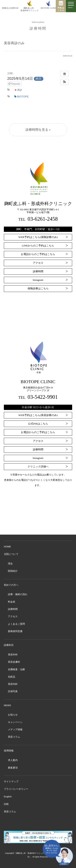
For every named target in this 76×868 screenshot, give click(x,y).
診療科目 (9, 645)
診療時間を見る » (38, 130)
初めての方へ (11, 585)
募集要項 (13, 768)
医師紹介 (13, 571)
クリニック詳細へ (38, 466)
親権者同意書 (15, 631)
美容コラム (14, 737)
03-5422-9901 (43, 397)
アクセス (38, 263)
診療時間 (38, 271)
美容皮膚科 (14, 662)
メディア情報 (15, 730)
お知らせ (13, 715)
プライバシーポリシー (16, 789)
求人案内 (13, 760)
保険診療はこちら (38, 288)
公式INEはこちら (38, 424)
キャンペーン (15, 722)
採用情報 (9, 751)
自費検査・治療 (16, 669)
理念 (10, 564)
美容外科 (13, 655)
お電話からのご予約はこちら (38, 254)
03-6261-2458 (43, 219)
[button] (64, 82)
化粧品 (12, 677)
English (8, 797)
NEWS (7, 705)
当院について (11, 554)
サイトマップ (11, 782)
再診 (18, 90)
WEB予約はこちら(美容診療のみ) (38, 415)
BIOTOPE (21, 97)
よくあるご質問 (16, 624)
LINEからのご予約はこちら (38, 246)
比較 (6, 804)
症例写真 (13, 691)
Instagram (38, 280)
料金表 (12, 602)
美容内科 (13, 684)
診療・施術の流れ (18, 594)
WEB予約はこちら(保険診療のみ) (38, 237)
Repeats (15, 84)
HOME (7, 547)
